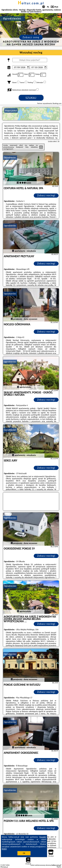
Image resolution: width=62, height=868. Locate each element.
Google (43, 837)
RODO (4, 849)
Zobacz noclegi (46, 195)
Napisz (59, 867)
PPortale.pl (4, 867)
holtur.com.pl (31, 3)
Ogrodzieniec (10, 158)
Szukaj (31, 98)
